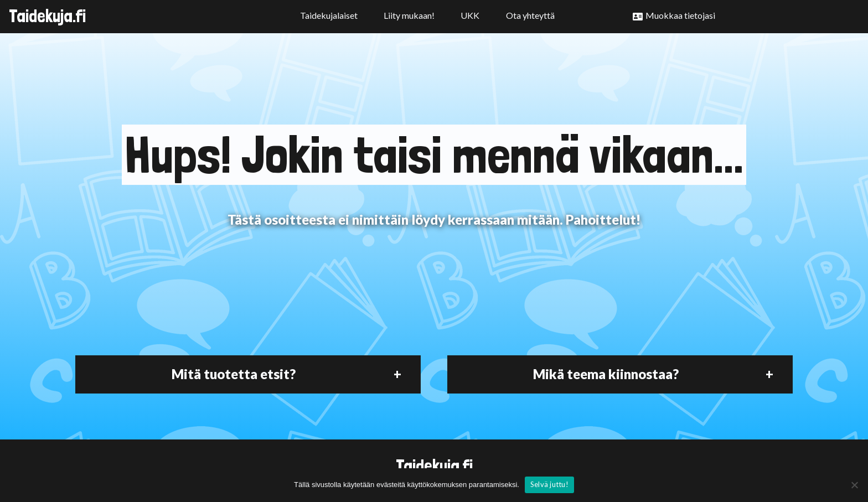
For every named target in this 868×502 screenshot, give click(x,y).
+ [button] (397, 374)
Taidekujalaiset (329, 15)
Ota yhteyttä (530, 15)
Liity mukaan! (409, 15)
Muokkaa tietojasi (680, 15)
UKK (470, 15)
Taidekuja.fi (47, 16)
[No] (854, 485)
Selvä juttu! (549, 484)
